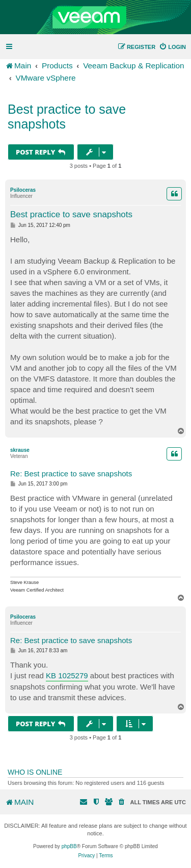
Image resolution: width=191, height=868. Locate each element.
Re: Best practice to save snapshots (71, 474)
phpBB (69, 846)
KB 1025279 (67, 675)
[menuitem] (172, 47)
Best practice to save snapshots (67, 117)
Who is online (35, 772)
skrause (20, 450)
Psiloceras (23, 190)
